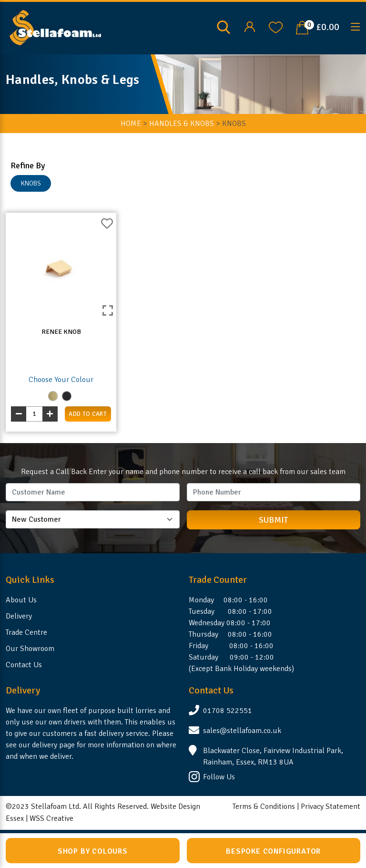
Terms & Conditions (264, 806)
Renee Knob (61, 332)
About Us (21, 600)
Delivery (19, 616)
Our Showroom (30, 649)
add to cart (88, 414)
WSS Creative (51, 818)
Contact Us (24, 665)
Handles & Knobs (182, 124)
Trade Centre (26, 632)
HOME (131, 124)
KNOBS (31, 183)
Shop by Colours (93, 851)
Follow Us (219, 777)
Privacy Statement (330, 806)
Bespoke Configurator (273, 851)
